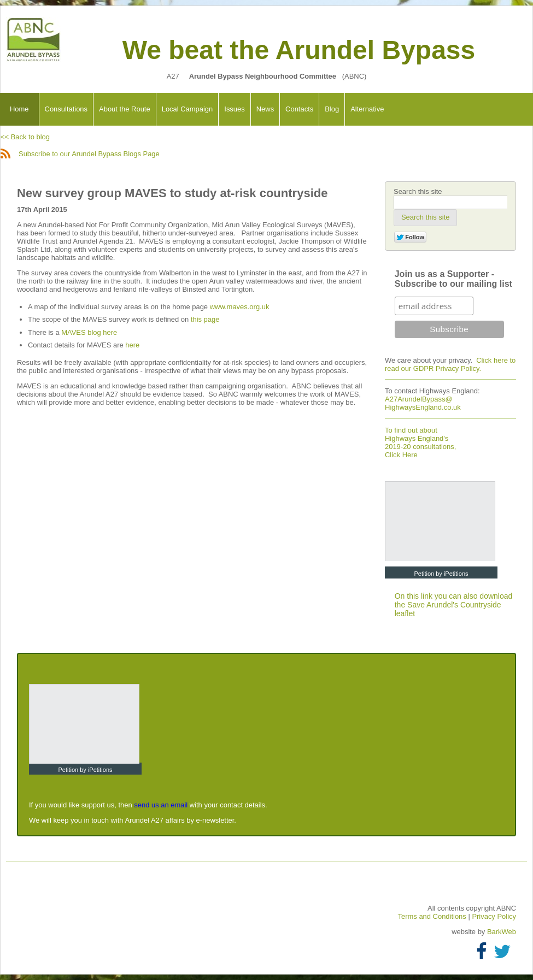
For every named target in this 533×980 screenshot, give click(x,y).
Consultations (66, 109)
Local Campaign (188, 109)
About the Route (125, 109)
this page (205, 319)
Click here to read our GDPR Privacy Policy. (450, 364)
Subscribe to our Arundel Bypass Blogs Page (80, 154)
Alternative (367, 109)
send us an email (161, 805)
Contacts (299, 109)
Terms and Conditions (433, 916)
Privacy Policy (494, 916)
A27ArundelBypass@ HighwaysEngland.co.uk (423, 403)
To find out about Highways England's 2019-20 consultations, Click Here (420, 442)
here (132, 345)
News (265, 109)
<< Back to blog (25, 137)
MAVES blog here (89, 332)
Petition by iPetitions (441, 574)
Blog (332, 109)
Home (19, 109)
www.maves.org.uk (240, 307)
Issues (234, 109)
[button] (425, 217)
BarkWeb (502, 932)
